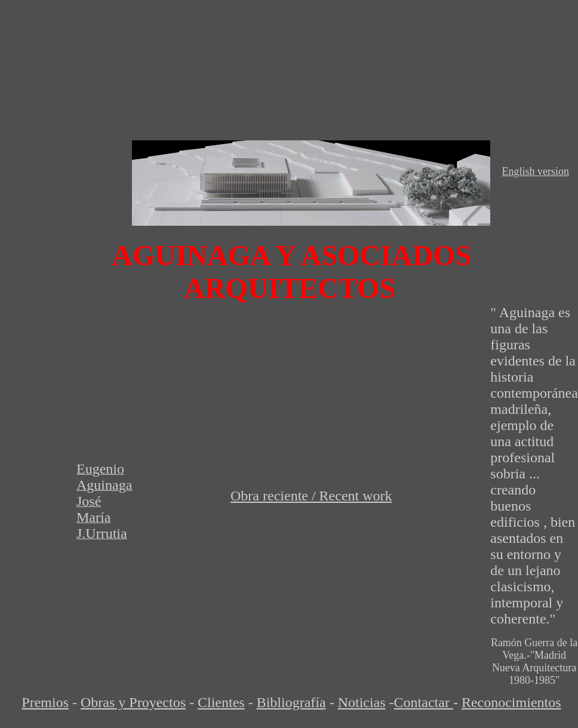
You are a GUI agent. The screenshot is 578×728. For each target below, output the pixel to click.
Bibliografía (291, 702)
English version (536, 171)
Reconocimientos (511, 702)
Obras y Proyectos (133, 702)
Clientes (221, 702)
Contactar (424, 702)
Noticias (362, 702)
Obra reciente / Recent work (311, 496)
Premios (45, 702)
